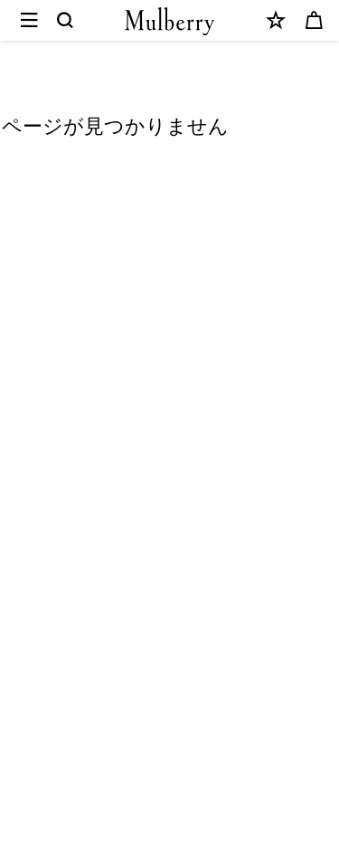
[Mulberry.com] (170, 21)
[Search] (66, 21)
